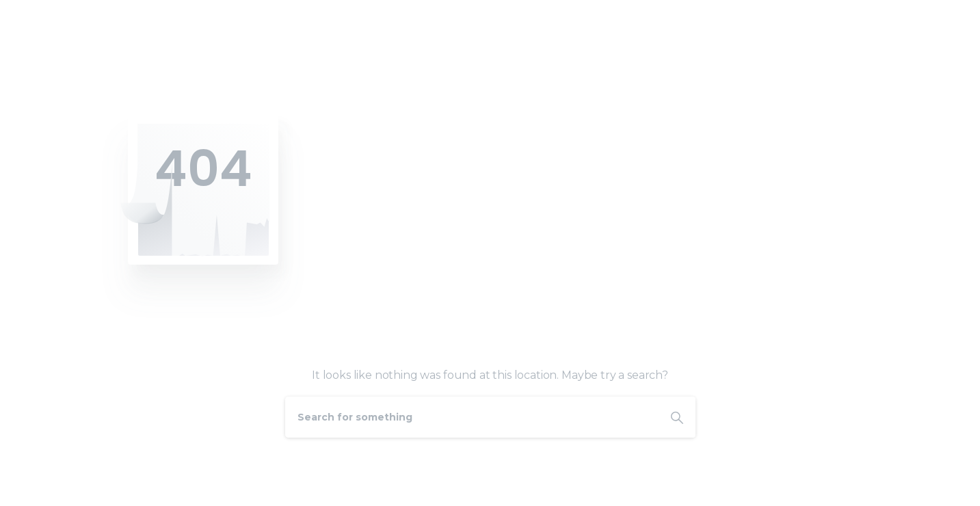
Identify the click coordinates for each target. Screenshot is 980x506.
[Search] (472, 417)
